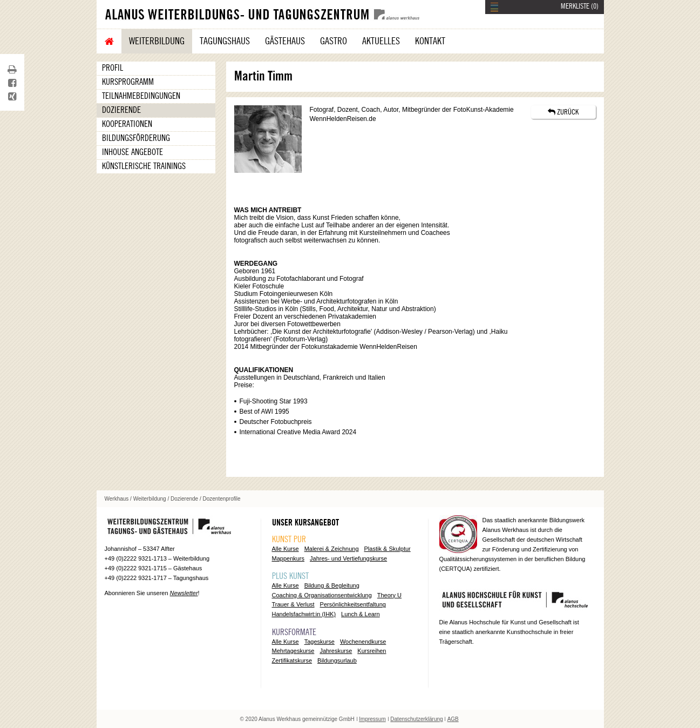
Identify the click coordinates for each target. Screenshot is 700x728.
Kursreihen (372, 651)
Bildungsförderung (136, 138)
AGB (453, 719)
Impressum (372, 719)
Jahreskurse (336, 651)
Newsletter (184, 593)
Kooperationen (127, 124)
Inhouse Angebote (132, 152)
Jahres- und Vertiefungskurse (348, 558)
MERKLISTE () (580, 6)
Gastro (334, 41)
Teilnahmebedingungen (141, 96)
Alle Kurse (286, 549)
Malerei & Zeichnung (332, 549)
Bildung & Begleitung (332, 585)
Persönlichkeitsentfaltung (353, 604)
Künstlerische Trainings (144, 166)
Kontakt (430, 41)
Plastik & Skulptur (388, 549)
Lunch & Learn (361, 614)
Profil (113, 68)
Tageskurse (320, 642)
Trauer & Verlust (293, 604)
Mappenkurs (288, 558)
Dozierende (121, 110)
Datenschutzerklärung (416, 719)
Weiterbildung (157, 41)
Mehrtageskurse (293, 651)
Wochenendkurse (363, 642)
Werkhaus (117, 499)
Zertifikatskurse (292, 660)
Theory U (389, 595)
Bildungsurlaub (337, 660)
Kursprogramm (128, 82)
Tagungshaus (225, 41)
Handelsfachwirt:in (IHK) (304, 614)
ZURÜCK (563, 112)
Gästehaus (285, 41)
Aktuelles (381, 41)
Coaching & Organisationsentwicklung (322, 595)
